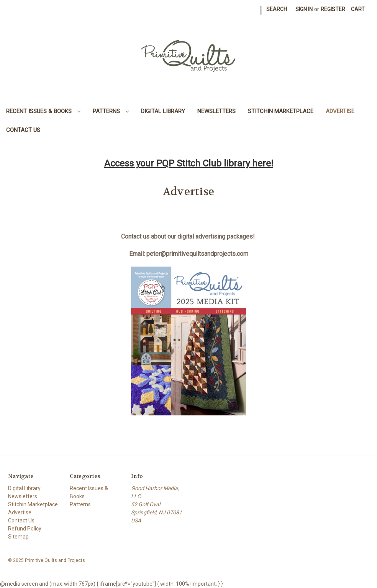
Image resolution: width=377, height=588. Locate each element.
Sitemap (18, 537)
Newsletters (216, 111)
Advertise (340, 111)
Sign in (304, 9)
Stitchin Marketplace (281, 111)
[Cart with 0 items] (358, 9)
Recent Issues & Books (43, 111)
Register (333, 9)
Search (277, 9)
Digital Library (163, 111)
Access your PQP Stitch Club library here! (189, 163)
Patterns (111, 111)
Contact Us (23, 130)
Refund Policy (25, 529)
